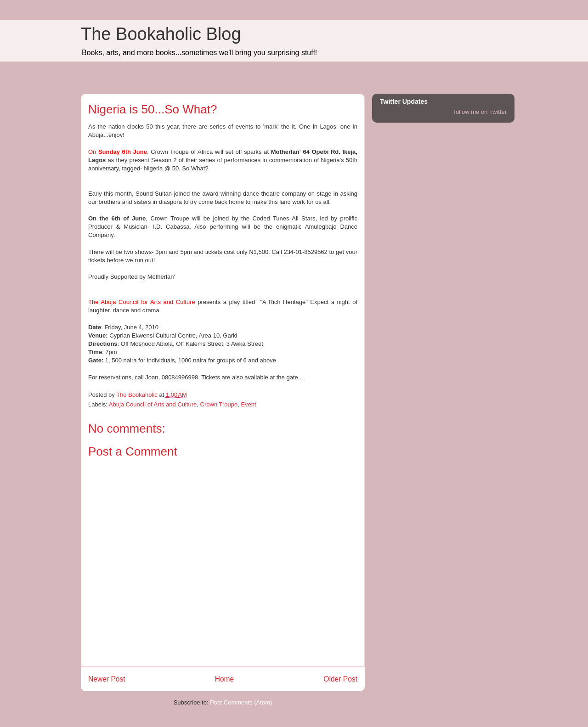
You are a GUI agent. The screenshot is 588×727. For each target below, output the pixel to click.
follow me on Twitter (480, 112)
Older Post (340, 679)
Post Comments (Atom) (241, 702)
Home (225, 679)
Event (248, 404)
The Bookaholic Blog (161, 34)
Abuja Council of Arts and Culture (153, 404)
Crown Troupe (219, 404)
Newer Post (107, 679)
